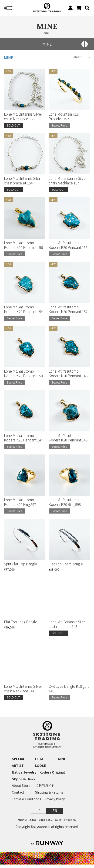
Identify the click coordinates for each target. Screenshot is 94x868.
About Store (21, 789)
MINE (8, 61)
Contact (18, 796)
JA (39, 814)
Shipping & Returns (49, 796)
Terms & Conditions (27, 803)
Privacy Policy (55, 803)
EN (55, 814)
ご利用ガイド (45, 789)
